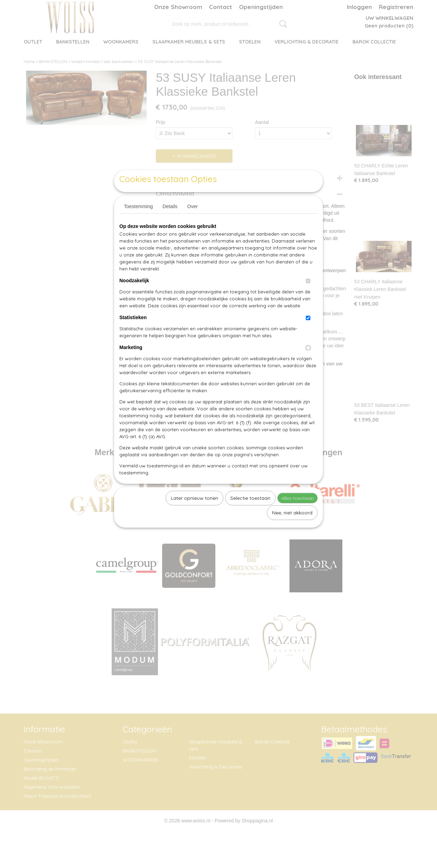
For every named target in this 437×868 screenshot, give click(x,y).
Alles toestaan (297, 514)
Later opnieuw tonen (194, 514)
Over (192, 222)
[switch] (308, 297)
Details (170, 222)
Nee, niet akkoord (292, 529)
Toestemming (138, 222)
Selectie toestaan (250, 514)
